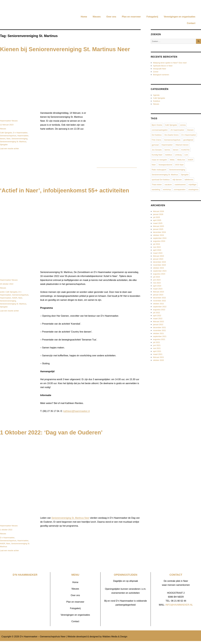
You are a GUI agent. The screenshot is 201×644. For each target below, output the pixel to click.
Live (186, 155)
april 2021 (157, 351)
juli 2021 (156, 342)
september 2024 (160, 238)
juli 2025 (156, 217)
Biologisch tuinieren (161, 75)
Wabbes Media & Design (115, 637)
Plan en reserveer (131, 17)
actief (2, 292)
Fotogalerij (152, 17)
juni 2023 (157, 280)
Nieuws (97, 17)
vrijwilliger (192, 185)
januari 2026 (158, 214)
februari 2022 (158, 322)
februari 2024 (158, 256)
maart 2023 (158, 289)
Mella (172, 160)
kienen (3, 139)
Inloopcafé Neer (160, 69)
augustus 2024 (159, 241)
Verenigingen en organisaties (180, 17)
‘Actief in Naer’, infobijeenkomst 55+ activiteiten (65, 190)
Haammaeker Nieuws (9, 121)
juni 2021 (157, 345)
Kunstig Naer (157, 155)
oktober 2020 (158, 360)
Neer (9, 139)
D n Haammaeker (20, 133)
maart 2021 (158, 354)
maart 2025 (158, 223)
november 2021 (159, 330)
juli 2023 (156, 277)
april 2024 (157, 250)
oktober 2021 (158, 333)
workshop (167, 189)
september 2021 (160, 336)
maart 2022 (158, 319)
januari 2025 (158, 229)
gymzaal (155, 145)
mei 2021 (157, 348)
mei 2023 (157, 283)
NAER (15, 298)
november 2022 (159, 301)
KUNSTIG (186, 150)
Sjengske (4, 145)
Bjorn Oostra (157, 125)
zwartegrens (193, 189)
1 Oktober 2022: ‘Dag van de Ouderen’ (51, 432)
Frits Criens (156, 140)
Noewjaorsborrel (165, 165)
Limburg (178, 155)
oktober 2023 (158, 268)
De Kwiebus (157, 135)
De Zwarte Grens (172, 135)
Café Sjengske (6, 133)
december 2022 (159, 298)
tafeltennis (189, 180)
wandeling (156, 189)
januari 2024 (158, 259)
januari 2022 (158, 324)
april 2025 (157, 220)
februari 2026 (158, 211)
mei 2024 (157, 247)
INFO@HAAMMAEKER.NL (179, 605)
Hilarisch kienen (182, 145)
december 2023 (159, 262)
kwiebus (169, 155)
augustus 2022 (159, 310)
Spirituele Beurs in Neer (163, 66)
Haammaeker (23, 136)
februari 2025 (158, 226)
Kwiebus (156, 101)
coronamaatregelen (160, 130)
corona (183, 125)
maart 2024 (158, 253)
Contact (191, 23)
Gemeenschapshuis (8, 136)
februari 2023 (158, 292)
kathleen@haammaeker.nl (77, 411)
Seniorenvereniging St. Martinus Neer (70, 518)
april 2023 (157, 286)
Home (84, 17)
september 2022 (160, 307)
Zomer (156, 72)
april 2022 (157, 316)
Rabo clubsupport (159, 170)
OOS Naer (179, 165)
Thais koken (157, 185)
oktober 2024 (158, 235)
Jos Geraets (157, 150)
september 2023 (160, 271)
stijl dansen (177, 180)
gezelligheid (188, 140)
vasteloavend (180, 185)
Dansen (190, 130)
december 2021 (159, 327)
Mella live (181, 160)
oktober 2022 (158, 304)
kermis (167, 150)
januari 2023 (158, 295)
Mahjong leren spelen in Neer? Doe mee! (170, 63)
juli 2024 (156, 244)
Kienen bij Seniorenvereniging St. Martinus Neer (65, 49)
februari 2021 (158, 357)
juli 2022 (156, 313)
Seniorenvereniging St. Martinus (13, 142)
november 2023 (159, 265)
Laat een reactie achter (9, 149)
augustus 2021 (159, 339)
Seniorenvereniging (19, 139)
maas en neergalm (159, 160)
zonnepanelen (180, 189)
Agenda (156, 95)
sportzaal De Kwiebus (161, 180)
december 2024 (159, 232)
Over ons (111, 17)
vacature (168, 185)
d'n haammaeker (177, 130)
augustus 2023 (159, 274)
